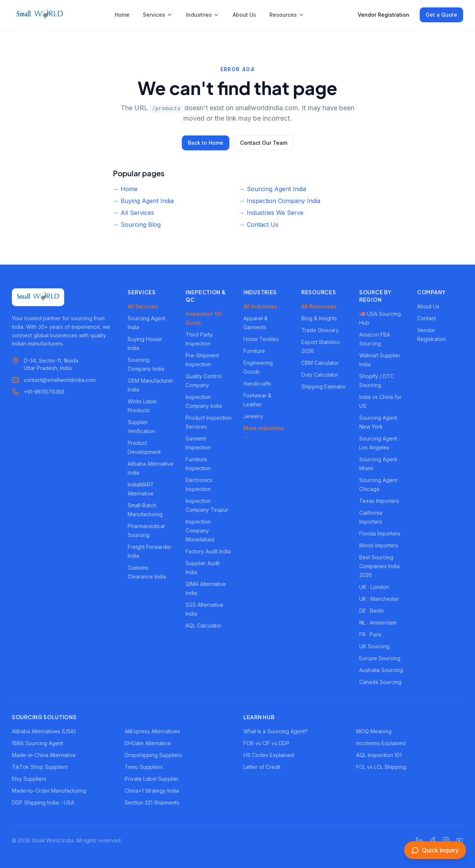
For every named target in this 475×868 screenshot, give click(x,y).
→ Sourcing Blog (137, 225)
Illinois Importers (379, 545)
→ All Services (133, 213)
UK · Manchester (379, 599)
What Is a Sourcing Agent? (276, 731)
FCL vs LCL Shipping (381, 767)
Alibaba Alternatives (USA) (44, 731)
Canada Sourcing (380, 682)
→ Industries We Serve (271, 213)
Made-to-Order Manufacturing (49, 791)
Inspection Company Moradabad (200, 530)
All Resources (319, 306)
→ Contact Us (259, 225)
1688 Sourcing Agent (37, 743)
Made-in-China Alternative (44, 755)
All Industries (260, 306)
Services (158, 15)
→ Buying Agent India (143, 201)
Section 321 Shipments (152, 803)
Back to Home (206, 143)
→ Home (125, 189)
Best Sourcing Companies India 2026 (379, 566)
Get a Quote (441, 15)
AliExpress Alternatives (152, 731)
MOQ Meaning (374, 731)
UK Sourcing (374, 646)
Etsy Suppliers (29, 779)
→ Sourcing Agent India (273, 189)
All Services (143, 306)
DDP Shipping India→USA (43, 803)
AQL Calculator (204, 625)
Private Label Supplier (152, 779)
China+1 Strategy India (152, 791)
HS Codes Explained (269, 755)
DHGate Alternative (148, 743)
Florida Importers (380, 533)
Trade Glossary (320, 330)
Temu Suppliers (144, 767)
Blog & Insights (319, 318)
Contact (427, 318)
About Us (244, 15)
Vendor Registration (384, 15)
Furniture (254, 351)
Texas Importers (379, 501)
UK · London (374, 587)
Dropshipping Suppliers (153, 755)
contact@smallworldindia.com (60, 380)
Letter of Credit (262, 767)
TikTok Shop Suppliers (40, 767)
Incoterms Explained (381, 743)
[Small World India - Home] (40, 15)
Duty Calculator (320, 375)
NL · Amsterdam (378, 623)
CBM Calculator (320, 363)
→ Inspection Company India (280, 201)
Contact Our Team (264, 143)
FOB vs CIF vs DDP (266, 743)
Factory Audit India (208, 551)
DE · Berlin (371, 611)
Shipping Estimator (324, 386)
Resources (287, 15)
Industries (203, 15)
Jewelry (253, 416)
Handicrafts (257, 384)
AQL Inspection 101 (379, 755)
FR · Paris (370, 634)
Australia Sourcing (381, 670)
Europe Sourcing (380, 658)
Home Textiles (261, 339)
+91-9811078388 (44, 392)
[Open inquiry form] (435, 850)
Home (122, 15)
